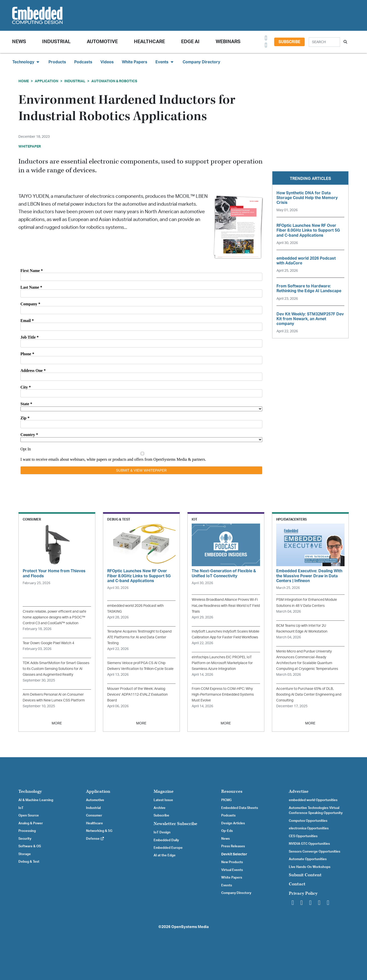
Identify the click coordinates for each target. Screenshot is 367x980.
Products (57, 62)
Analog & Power (31, 823)
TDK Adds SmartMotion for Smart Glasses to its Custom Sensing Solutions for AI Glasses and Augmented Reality (56, 669)
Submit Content (305, 875)
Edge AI (190, 42)
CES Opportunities (303, 836)
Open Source (29, 815)
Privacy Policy (303, 893)
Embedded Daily (166, 840)
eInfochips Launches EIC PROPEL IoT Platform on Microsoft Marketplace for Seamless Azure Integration (222, 663)
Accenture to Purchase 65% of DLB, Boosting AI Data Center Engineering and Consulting (309, 695)
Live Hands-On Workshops (310, 867)
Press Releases (233, 846)
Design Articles (233, 823)
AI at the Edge (165, 855)
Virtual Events (232, 870)
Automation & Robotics (114, 81)
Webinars (228, 42)
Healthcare (149, 42)
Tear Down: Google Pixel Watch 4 (48, 643)
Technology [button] (26, 62)
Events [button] (165, 62)
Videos (107, 62)
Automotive (102, 42)
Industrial (56, 42)
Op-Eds (227, 831)
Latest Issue (163, 800)
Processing (27, 831)
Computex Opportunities (308, 821)
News (225, 839)
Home (24, 81)
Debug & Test (29, 862)
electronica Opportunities (309, 828)
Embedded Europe (168, 848)
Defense (95, 839)
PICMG (226, 800)
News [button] (19, 42)
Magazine (164, 791)
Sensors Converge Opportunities (315, 852)
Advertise (299, 791)
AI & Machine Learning (36, 800)
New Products (232, 862)
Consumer (94, 815)
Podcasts (83, 62)
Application (47, 81)
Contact (297, 884)
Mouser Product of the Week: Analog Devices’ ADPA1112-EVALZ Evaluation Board (137, 695)
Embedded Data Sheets (240, 808)
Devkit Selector (234, 854)
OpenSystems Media (190, 927)
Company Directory (201, 62)
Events (227, 885)
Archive (160, 808)
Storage (25, 854)
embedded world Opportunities (313, 800)
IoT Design (162, 832)
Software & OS (30, 846)
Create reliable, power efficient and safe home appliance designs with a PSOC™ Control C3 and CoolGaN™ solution (54, 617)
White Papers (135, 62)
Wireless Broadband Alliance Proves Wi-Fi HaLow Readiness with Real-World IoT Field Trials (226, 605)
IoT (21, 808)
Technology (30, 791)
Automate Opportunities (308, 859)
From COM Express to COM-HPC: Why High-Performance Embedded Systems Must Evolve (223, 695)
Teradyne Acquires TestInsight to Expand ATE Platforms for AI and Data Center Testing (139, 637)
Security (25, 839)
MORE (57, 723)
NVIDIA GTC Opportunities (309, 844)
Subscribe (289, 42)
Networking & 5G (99, 831)
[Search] (324, 42)
